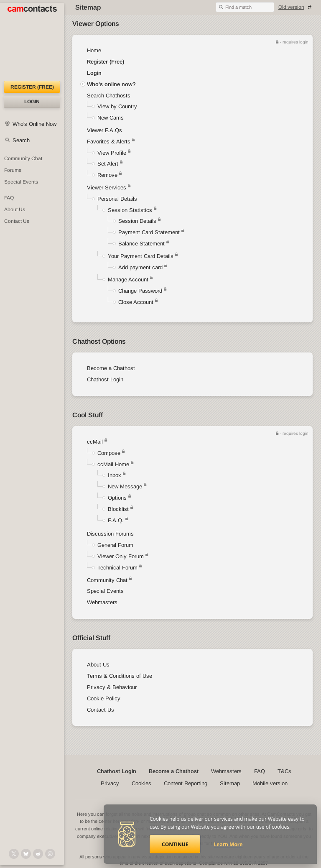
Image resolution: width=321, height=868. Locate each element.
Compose (109, 453)
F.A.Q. (116, 520)
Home (94, 50)
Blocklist (118, 509)
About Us (98, 665)
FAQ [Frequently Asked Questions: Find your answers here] (9, 198)
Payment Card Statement (149, 232)
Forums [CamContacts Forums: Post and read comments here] (13, 170)
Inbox (115, 475)
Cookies (141, 783)
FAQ (260, 771)
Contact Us (101, 710)
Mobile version (270, 783)
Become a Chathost (111, 368)
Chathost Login (105, 379)
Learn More (228, 844)
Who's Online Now (34, 124)
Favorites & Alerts (111, 142)
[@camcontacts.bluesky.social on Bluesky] (26, 854)
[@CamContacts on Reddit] (38, 854)
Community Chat (23, 158)
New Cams (111, 118)
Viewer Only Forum (121, 556)
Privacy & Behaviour (112, 687)
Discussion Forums (110, 534)
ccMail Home (113, 464)
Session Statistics (130, 210)
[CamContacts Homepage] (32, 42)
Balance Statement (141, 244)
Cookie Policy (104, 698)
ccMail (95, 442)
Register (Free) (106, 62)
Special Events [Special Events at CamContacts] (21, 182)
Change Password (140, 291)
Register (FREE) (32, 87)
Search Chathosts (109, 96)
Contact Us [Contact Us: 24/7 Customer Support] (17, 221)
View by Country (117, 106)
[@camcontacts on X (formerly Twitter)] (14, 854)
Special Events (105, 591)
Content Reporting (186, 783)
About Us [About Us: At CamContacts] (15, 209)
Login (32, 102)
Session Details (137, 221)
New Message (125, 486)
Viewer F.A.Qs (104, 130)
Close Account (136, 302)
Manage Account (128, 280)
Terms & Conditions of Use (120, 676)
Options (117, 498)
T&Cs (284, 771)
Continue (175, 844)
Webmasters (102, 602)
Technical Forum (117, 568)
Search (21, 140)
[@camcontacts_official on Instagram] (50, 854)
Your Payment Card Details (141, 256)
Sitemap (230, 783)
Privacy (110, 783)
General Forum (115, 545)
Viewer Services (107, 188)
